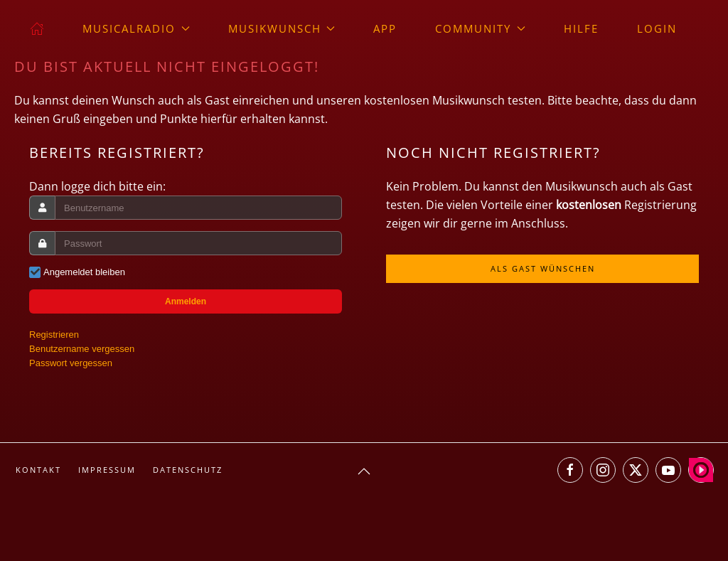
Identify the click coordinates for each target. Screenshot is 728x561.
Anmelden (186, 301)
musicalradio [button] (136, 28)
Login (657, 28)
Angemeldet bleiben (84, 272)
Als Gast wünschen (543, 268)
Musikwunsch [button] (282, 28)
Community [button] (480, 28)
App (385, 28)
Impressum (107, 470)
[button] (364, 471)
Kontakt (38, 470)
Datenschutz (188, 470)
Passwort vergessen (71, 363)
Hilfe (581, 28)
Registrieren (54, 335)
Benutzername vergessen (82, 349)
